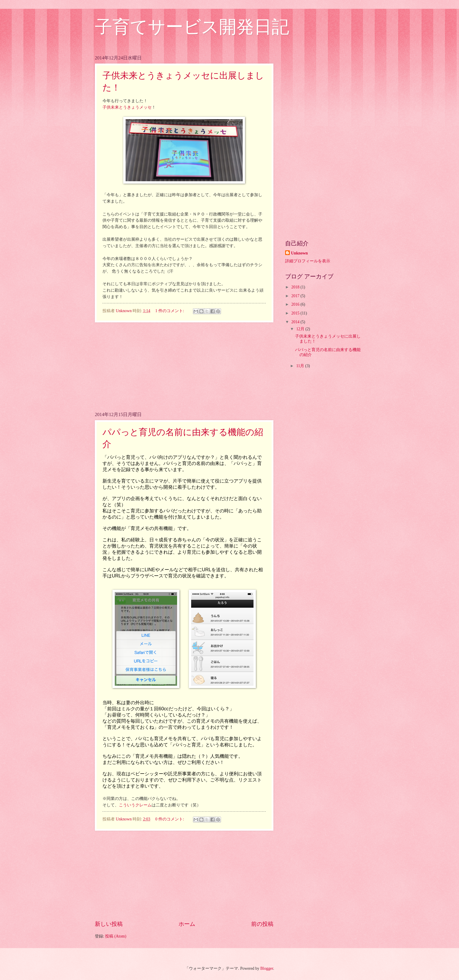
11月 (301, 366)
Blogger (267, 968)
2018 (296, 287)
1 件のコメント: (170, 311)
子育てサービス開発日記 (192, 27)
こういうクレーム (135, 805)
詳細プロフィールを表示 (308, 261)
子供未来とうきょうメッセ (127, 107)
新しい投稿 (109, 924)
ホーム (187, 924)
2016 (296, 304)
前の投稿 (262, 924)
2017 (296, 296)
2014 (296, 322)
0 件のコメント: (170, 819)
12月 (301, 329)
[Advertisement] (184, 367)
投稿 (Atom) (116, 936)
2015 (296, 313)
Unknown (299, 253)
